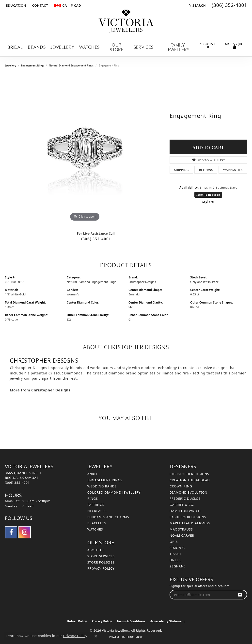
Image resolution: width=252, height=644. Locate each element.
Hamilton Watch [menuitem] (185, 511)
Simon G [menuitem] (177, 548)
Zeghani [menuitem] (177, 566)
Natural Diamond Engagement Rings (71, 65)
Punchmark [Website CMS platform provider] (135, 637)
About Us (96, 550)
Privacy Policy (101, 568)
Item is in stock (208, 195)
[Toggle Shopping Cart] (234, 45)
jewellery (11, 65)
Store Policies (101, 562)
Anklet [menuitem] (94, 474)
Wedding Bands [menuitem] (102, 486)
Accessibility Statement (167, 621)
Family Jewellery (178, 47)
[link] (40, 5)
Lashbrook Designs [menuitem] (188, 517)
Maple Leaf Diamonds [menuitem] (190, 523)
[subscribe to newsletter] (240, 595)
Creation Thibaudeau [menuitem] (190, 480)
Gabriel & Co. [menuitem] (182, 505)
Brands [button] (37, 47)
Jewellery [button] (63, 47)
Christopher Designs (142, 282)
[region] (85, 149)
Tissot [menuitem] (175, 554)
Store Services (101, 556)
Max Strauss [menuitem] (181, 529)
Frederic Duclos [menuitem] (185, 499)
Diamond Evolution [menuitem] (188, 492)
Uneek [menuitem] (175, 560)
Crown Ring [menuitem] (181, 486)
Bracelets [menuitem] (97, 523)
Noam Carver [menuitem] (182, 535)
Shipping (182, 169)
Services (143, 47)
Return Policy (77, 621)
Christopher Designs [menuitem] (189, 474)
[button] (16, 5)
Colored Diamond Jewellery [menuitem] (114, 492)
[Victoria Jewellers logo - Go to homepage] (126, 22)
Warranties (233, 169)
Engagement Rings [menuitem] (105, 480)
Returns (206, 169)
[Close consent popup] (96, 636)
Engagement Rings (32, 65)
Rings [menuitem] (93, 499)
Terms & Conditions (131, 621)
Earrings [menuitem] (96, 505)
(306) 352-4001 (96, 239)
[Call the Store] (17, 483)
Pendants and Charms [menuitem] (108, 517)
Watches (89, 47)
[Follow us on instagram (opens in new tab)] (25, 532)
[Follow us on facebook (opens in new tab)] (11, 532)
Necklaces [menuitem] (97, 511)
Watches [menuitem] (95, 529)
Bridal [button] (15, 47)
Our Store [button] (117, 47)
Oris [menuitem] (174, 542)
